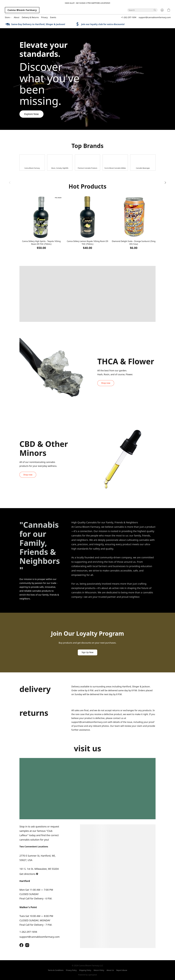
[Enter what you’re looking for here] (142, 10)
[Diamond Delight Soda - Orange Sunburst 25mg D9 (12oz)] (134, 223)
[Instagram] (27, 945)
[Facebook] (21, 945)
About (17, 17)
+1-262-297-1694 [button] (129, 17)
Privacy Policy (71, 970)
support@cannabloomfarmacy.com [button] (155, 17)
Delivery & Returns (30, 17)
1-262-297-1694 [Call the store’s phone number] (28, 932)
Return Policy (99, 970)
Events (53, 17)
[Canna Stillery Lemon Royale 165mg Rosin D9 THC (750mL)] (88, 223)
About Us (110, 970)
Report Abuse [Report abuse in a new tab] (122, 970)
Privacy (44, 17)
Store (8, 17)
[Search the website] (155, 10)
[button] (22, 10)
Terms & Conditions (56, 970)
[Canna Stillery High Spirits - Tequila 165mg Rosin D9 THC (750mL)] (41, 223)
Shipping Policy (85, 970)
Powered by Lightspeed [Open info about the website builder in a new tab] (87, 975)
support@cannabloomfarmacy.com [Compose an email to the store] (39, 937)
